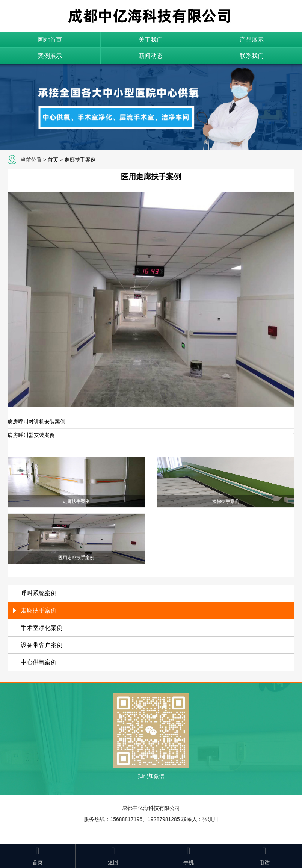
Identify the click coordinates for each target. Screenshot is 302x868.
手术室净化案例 (42, 628)
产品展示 (252, 40)
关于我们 (151, 40)
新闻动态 (151, 56)
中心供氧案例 (39, 662)
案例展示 (50, 56)
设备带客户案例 (42, 645)
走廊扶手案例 (80, 160)
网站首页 (50, 40)
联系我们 (252, 56)
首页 (53, 160)
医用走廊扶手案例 (151, 177)
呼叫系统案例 (39, 593)
